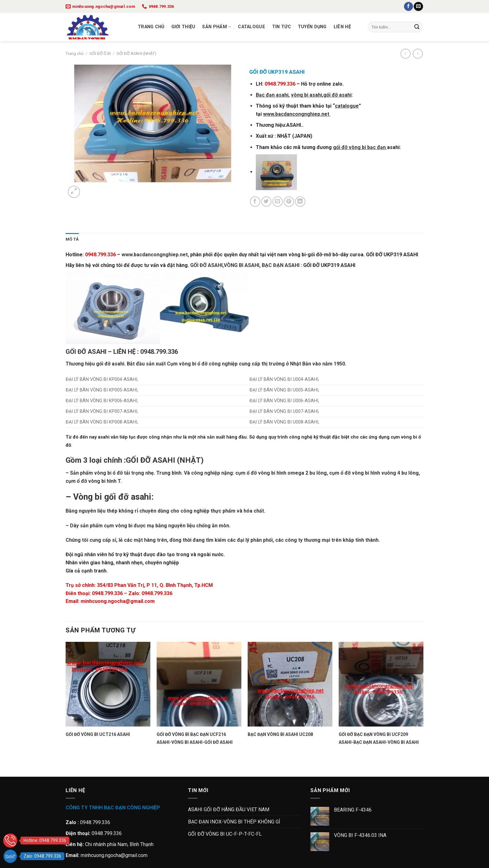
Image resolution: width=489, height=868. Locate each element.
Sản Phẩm (217, 27)
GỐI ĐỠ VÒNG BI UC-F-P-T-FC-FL (225, 834)
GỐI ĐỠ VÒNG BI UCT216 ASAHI (98, 734)
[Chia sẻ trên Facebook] (255, 202)
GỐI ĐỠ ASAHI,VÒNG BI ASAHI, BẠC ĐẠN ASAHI (245, 265)
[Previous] (69, 766)
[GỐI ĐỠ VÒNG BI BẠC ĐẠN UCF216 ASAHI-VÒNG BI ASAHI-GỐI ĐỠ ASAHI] (199, 684)
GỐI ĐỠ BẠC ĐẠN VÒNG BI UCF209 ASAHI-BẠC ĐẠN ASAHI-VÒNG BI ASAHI (379, 738)
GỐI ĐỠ (138, 460)
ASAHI (164, 460)
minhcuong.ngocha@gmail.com (118, 601)
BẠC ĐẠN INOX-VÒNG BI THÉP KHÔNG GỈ (234, 822)
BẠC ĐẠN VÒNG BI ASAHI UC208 (280, 734)
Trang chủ (151, 27)
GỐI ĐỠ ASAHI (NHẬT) (136, 53)
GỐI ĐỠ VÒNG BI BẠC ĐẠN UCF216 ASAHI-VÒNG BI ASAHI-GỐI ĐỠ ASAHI (195, 738)
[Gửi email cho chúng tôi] (418, 7)
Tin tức (282, 27)
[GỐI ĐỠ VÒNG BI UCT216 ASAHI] (108, 684)
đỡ (107, 364)
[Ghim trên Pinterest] (289, 202)
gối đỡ (116, 497)
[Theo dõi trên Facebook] (408, 7)
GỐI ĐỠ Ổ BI (100, 53)
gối (100, 364)
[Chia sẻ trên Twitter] (266, 202)
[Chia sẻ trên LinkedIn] (300, 202)
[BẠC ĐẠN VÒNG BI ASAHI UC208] (290, 684)
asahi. (119, 364)
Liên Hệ (342, 27)
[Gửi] (417, 27)
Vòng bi (88, 497)
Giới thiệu (183, 27)
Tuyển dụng (312, 27)
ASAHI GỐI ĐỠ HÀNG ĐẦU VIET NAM (229, 809)
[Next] (89, 188)
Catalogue (252, 27)
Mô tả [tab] (72, 239)
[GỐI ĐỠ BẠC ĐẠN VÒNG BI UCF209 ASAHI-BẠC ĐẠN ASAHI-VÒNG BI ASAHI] (381, 684)
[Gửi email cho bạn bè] (278, 202)
